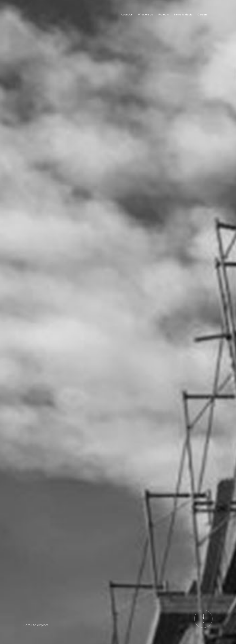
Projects (164, 15)
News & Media (183, 15)
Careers (202, 15)
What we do (146, 15)
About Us (127, 15)
